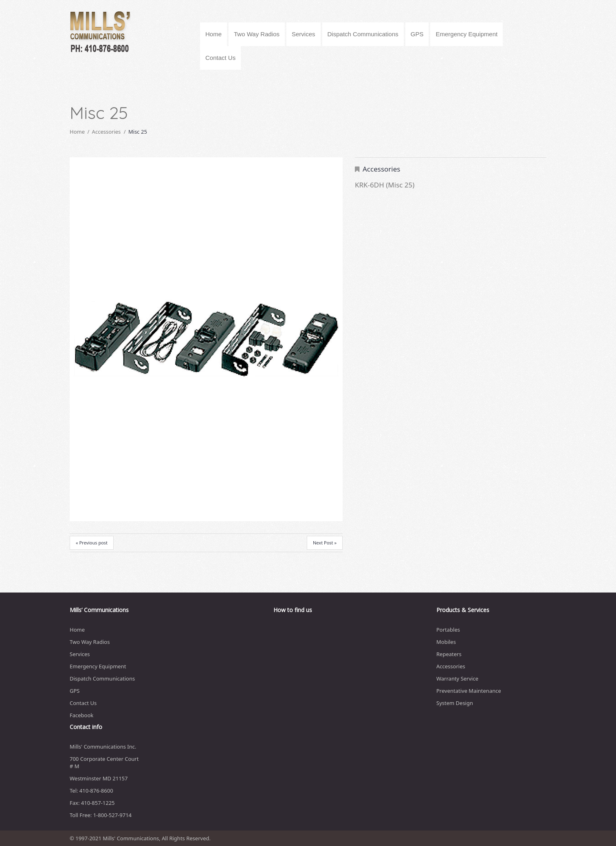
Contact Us (220, 58)
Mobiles (446, 642)
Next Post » (325, 543)
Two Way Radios (257, 34)
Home (213, 34)
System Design (455, 703)
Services (304, 34)
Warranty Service (457, 679)
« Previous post (92, 543)
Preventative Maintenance (469, 691)
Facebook (81, 715)
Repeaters (449, 654)
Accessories (107, 132)
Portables (448, 630)
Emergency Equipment (466, 34)
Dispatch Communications (363, 34)
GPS (417, 34)
